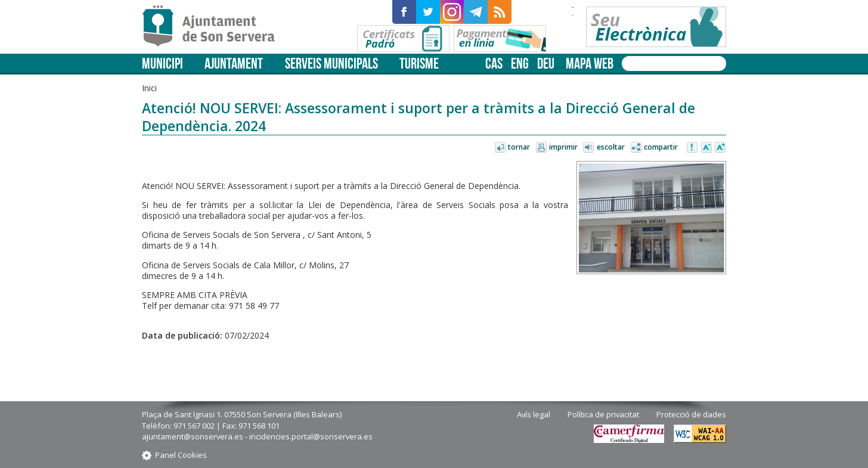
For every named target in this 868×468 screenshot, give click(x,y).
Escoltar (611, 147)
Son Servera (214, 27)
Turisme (419, 63)
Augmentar (720, 148)
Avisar (693, 148)
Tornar (519, 147)
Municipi (162, 63)
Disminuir (706, 148)
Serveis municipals (331, 63)
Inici (149, 88)
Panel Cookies (181, 455)
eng (520, 63)
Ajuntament (234, 63)
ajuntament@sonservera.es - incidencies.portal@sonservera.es (257, 436)
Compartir (661, 147)
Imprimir (563, 147)
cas (494, 63)
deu (546, 63)
